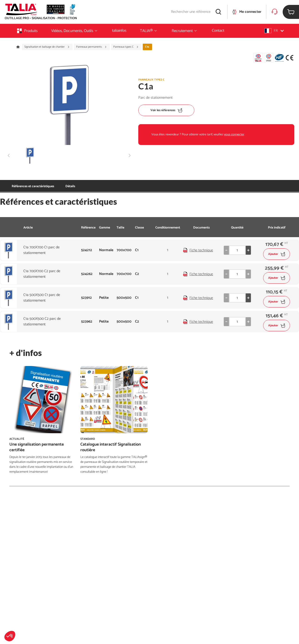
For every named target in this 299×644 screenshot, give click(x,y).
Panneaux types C (126, 47)
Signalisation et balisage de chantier (47, 47)
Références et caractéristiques (33, 186)
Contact (218, 31)
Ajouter (277, 254)
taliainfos (119, 31)
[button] (10, 636)
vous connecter (234, 135)
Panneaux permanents (91, 47)
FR (274, 31)
